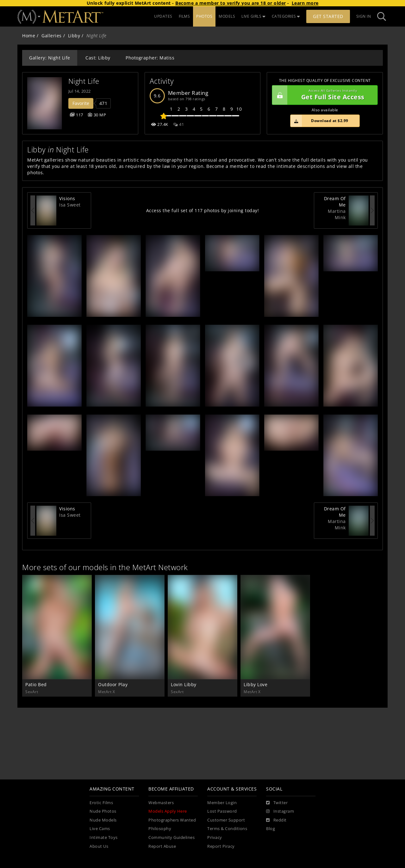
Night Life (84, 81)
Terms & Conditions (227, 829)
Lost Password (222, 811)
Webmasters (161, 803)
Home (29, 36)
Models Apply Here (168, 811)
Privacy (215, 837)
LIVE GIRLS (253, 16)
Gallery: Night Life (50, 58)
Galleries (52, 36)
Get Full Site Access (323, 95)
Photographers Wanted (172, 820)
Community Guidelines (171, 837)
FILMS (184, 16)
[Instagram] (280, 811)
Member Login (222, 803)
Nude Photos (103, 811)
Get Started (328, 16)
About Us (99, 846)
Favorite (81, 103)
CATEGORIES (286, 16)
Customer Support (226, 820)
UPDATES (163, 16)
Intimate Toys (104, 837)
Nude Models (103, 820)
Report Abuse (162, 846)
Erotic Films (101, 803)
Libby (74, 36)
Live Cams (100, 829)
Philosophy (160, 829)
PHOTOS (204, 16)
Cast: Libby (98, 58)
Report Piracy (221, 846)
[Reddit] (276, 820)
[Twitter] (277, 803)
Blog (271, 829)
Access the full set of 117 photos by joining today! (203, 210)
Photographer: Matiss (150, 58)
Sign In (364, 16)
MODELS (227, 16)
